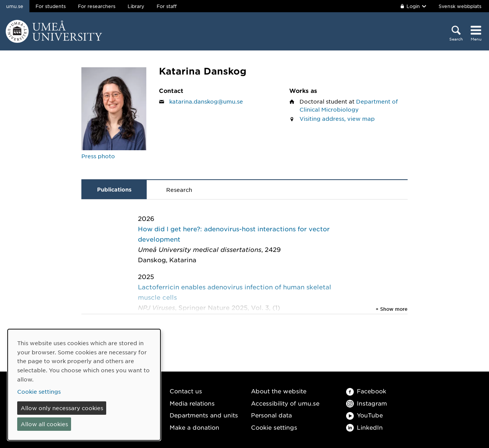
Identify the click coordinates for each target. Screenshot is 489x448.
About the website (279, 391)
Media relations (192, 403)
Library (136, 6)
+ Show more (392, 309)
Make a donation (194, 427)
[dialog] (84, 385)
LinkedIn (364, 427)
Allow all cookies (44, 424)
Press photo (98, 156)
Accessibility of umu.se (285, 403)
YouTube (364, 415)
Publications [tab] (114, 189)
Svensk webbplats (460, 6)
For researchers (97, 6)
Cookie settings (274, 427)
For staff (167, 6)
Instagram (367, 403)
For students (51, 6)
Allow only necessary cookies (62, 408)
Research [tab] (179, 190)
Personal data (271, 415)
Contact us (186, 391)
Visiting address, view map (337, 118)
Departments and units (204, 415)
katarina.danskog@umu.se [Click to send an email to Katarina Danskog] (206, 101)
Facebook (366, 391)
